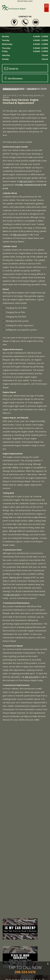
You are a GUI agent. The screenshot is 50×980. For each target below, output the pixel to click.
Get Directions (14, 78)
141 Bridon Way (26, 95)
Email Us (11, 69)
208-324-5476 (9, 95)
